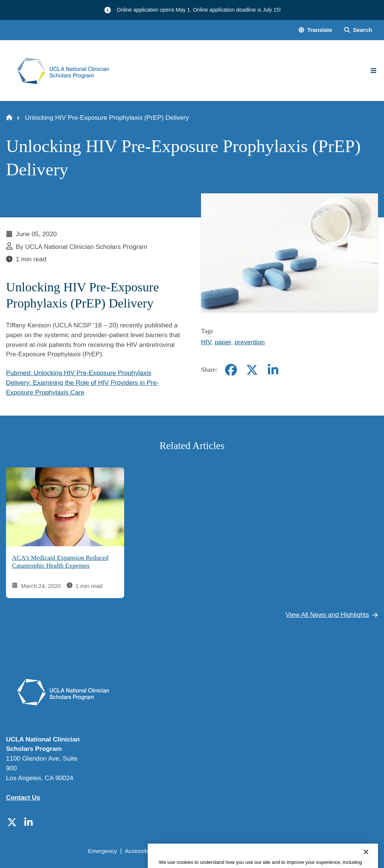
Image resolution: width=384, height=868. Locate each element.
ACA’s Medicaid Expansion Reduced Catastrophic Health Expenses (60, 562)
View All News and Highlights (332, 615)
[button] (315, 30)
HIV (206, 342)
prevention (250, 342)
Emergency (102, 851)
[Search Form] (358, 30)
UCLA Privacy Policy (190, 851)
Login (310, 851)
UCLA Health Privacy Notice (260, 851)
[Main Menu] (373, 71)
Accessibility (140, 851)
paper (223, 342)
